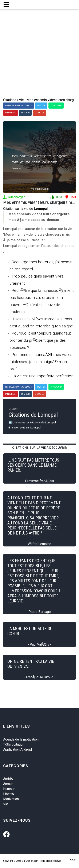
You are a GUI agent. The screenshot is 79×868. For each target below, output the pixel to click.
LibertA (9, 794)
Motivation (11, 799)
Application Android (17, 749)
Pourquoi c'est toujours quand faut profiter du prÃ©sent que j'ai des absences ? (40, 340)
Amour (8, 784)
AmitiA (8, 779)
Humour (9, 789)
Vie (6, 804)
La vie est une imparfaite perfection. (43, 376)
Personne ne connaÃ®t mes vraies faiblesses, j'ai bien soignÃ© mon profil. (41, 362)
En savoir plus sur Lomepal (25, 428)
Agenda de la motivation (21, 739)
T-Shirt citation (14, 744)
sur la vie (22, 209)
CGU (73, 860)
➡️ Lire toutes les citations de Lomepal (32, 422)
